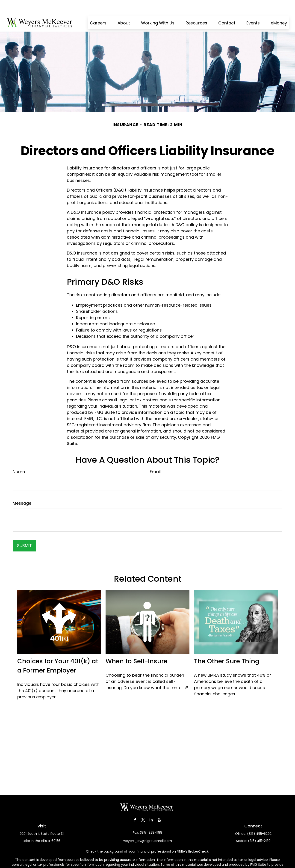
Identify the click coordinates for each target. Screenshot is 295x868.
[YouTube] (159, 806)
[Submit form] (24, 532)
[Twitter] (143, 806)
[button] (98, 9)
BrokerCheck (198, 838)
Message (22, 489)
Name (19, 458)
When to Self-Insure (136, 647)
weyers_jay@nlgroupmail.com (148, 827)
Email (155, 458)
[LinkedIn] (151, 806)
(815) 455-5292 (259, 820)
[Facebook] (135, 806)
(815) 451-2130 (259, 827)
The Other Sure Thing (227, 647)
